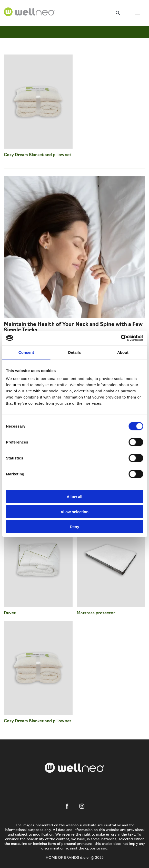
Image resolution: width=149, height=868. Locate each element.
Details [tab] (75, 352)
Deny (74, 527)
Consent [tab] (26, 352)
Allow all (74, 497)
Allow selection (74, 512)
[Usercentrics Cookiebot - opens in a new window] (121, 338)
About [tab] (123, 352)
